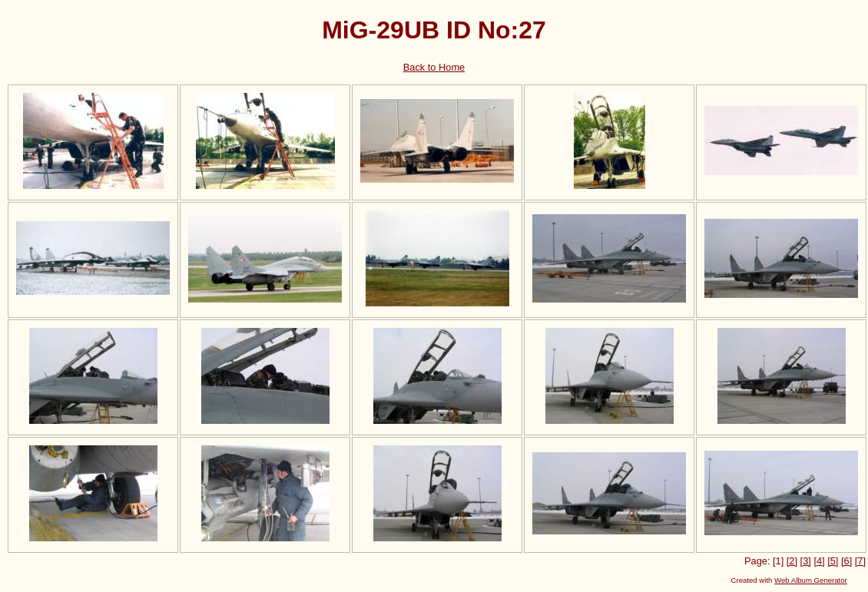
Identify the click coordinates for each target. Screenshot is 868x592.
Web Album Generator (811, 580)
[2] (792, 561)
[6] (846, 561)
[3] (806, 561)
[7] (860, 561)
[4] (819, 561)
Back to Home (434, 67)
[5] (833, 561)
